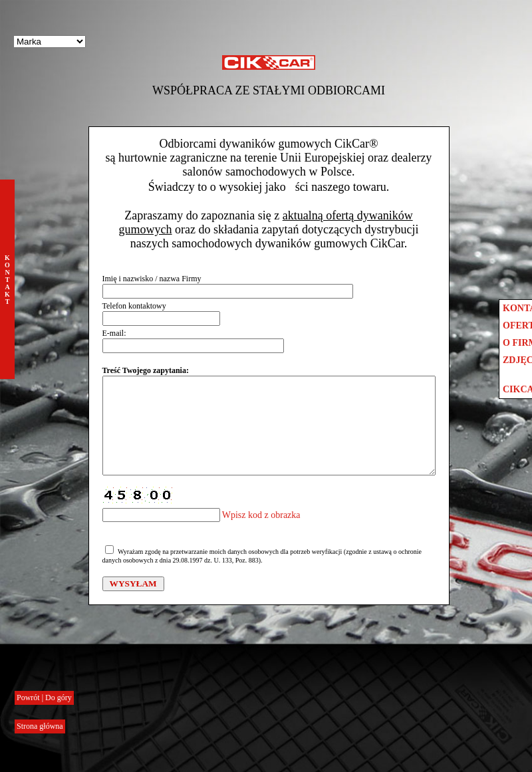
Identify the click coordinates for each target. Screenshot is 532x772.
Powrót (29, 698)
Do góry (59, 698)
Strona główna (40, 726)
